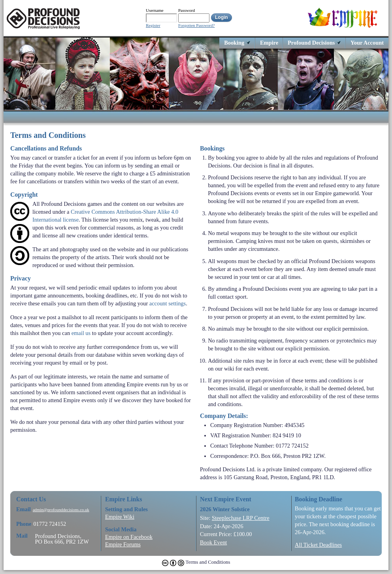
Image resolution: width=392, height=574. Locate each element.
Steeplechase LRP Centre (241, 518)
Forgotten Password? (196, 25)
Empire (269, 42)
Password (187, 10)
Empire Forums (123, 544)
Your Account (367, 42)
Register (153, 25)
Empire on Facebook (129, 537)
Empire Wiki (120, 517)
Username (155, 10)
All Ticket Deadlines (318, 545)
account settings (168, 303)
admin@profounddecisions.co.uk (61, 510)
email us (81, 333)
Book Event (213, 542)
